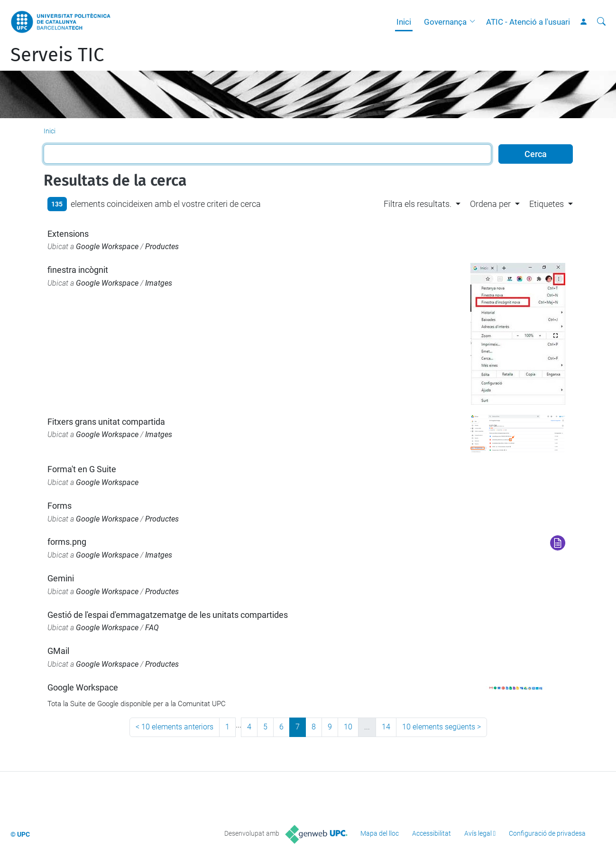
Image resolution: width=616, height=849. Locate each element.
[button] (475, 22)
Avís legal (478, 833)
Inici (404, 22)
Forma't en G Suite (82, 469)
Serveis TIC (57, 55)
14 (386, 727)
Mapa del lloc (380, 833)
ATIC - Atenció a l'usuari (528, 22)
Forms (60, 506)
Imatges (159, 283)
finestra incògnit (78, 270)
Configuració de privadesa (547, 833)
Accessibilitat (432, 833)
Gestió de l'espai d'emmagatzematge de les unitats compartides (168, 615)
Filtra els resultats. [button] (418, 204)
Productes (162, 247)
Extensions (68, 234)
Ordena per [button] (490, 204)
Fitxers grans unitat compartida (106, 422)
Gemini (61, 578)
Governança (445, 22)
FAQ (152, 628)
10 (348, 727)
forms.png (67, 542)
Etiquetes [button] (547, 204)
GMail (58, 651)
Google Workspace (107, 247)
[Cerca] (601, 22)
